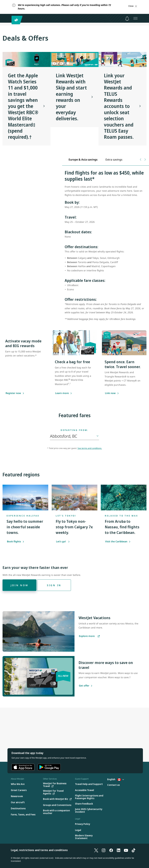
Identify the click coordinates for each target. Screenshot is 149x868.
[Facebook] (111, 850)
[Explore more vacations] (89, 636)
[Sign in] (54, 585)
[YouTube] (126, 850)
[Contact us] (113, 785)
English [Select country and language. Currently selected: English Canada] (116, 779)
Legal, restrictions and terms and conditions (39, 850)
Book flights (16, 541)
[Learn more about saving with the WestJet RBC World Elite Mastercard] (62, 393)
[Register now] (13, 393)
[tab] (83, 160)
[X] (96, 850)
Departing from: (74, 430)
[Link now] (110, 393)
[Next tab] (145, 160)
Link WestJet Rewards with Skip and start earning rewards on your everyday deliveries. (71, 97)
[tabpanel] (106, 247)
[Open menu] (135, 18)
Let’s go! (63, 541)
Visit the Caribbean (118, 541)
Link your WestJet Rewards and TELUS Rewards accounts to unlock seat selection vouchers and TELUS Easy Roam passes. (119, 106)
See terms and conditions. (90, 448)
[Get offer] (84, 686)
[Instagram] (104, 850)
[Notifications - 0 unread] (127, 19)
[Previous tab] (141, 160)
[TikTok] (133, 850)
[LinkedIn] (119, 850)
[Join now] (19, 585)
